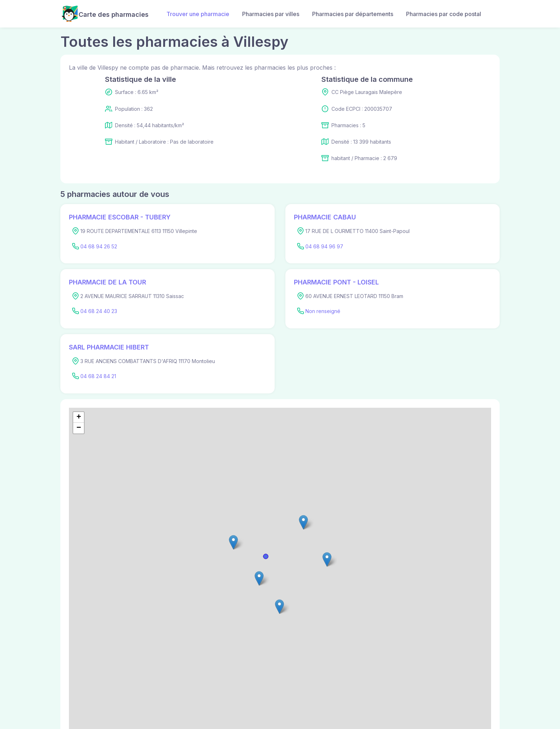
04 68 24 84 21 (98, 376)
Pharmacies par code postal (444, 14)
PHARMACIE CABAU (325, 217)
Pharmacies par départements (353, 14)
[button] (259, 578)
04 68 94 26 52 (99, 246)
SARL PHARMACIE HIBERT (109, 347)
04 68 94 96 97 (324, 246)
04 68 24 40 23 (99, 311)
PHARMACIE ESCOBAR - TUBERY (120, 217)
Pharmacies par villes (271, 14)
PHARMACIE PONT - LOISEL (336, 282)
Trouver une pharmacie (198, 14)
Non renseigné (323, 311)
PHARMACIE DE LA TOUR (107, 282)
